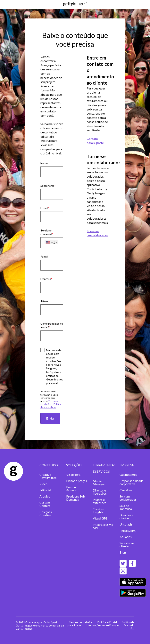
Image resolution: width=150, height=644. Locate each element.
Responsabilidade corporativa (131, 482)
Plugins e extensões (100, 501)
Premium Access (72, 488)
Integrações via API (103, 526)
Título (44, 301)
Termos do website (81, 622)
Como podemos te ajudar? (52, 325)
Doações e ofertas (126, 517)
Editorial (45, 490)
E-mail (44, 208)
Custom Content (45, 504)
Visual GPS (100, 518)
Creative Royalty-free (48, 476)
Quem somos (128, 474)
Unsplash (126, 524)
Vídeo (43, 484)
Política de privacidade (51, 406)
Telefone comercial (46, 232)
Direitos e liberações (100, 492)
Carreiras (126, 490)
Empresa (46, 279)
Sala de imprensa (126, 507)
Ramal (44, 256)
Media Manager (99, 482)
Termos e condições (49, 403)
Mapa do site (129, 627)
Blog (123, 552)
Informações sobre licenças (102, 625)
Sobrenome (47, 186)
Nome (44, 163)
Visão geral (74, 474)
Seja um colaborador (128, 498)
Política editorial (107, 622)
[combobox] (51, 242)
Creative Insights (99, 510)
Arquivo (45, 496)
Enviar (50, 418)
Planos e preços (77, 481)
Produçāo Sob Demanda (76, 498)
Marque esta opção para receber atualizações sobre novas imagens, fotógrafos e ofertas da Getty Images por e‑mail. (55, 367)
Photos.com (128, 531)
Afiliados (126, 537)
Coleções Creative (46, 513)
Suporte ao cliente (127, 545)
